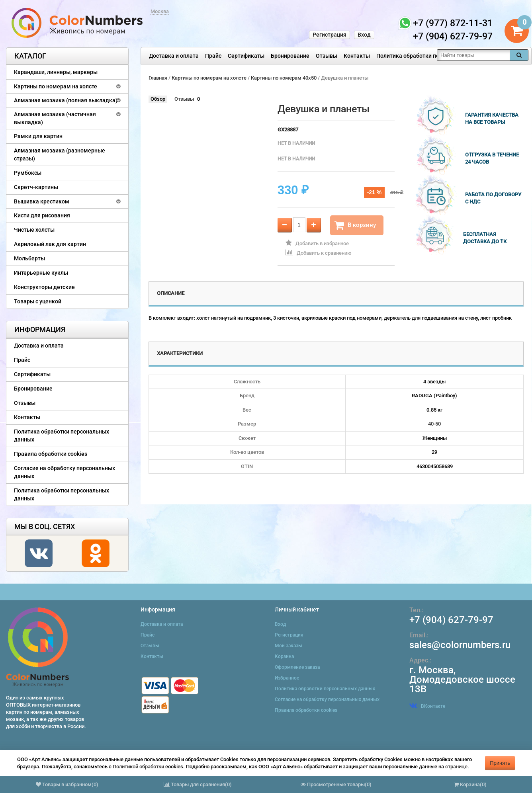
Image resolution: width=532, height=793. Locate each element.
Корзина (284, 656)
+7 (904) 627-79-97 (451, 620)
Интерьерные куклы (41, 273)
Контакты (357, 56)
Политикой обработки (138, 767)
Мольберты (29, 258)
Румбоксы (28, 173)
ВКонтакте (427, 706)
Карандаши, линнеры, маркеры (56, 72)
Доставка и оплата (174, 56)
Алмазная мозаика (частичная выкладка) (55, 118)
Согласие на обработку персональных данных (65, 472)
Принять (500, 763)
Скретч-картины (36, 187)
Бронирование (290, 56)
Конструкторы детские (44, 287)
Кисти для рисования (42, 215)
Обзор (158, 99)
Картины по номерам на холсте (56, 86)
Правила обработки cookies (51, 454)
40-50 (434, 424)
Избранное (287, 678)
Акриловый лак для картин (50, 244)
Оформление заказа (297, 667)
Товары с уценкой (38, 301)
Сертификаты (246, 56)
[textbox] (473, 55)
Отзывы (327, 56)
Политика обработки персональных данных (435, 56)
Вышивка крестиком (42, 201)
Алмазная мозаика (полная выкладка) (66, 100)
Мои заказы (288, 646)
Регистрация (330, 35)
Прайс (213, 56)
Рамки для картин (38, 136)
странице (456, 767)
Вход (364, 35)
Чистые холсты (34, 230)
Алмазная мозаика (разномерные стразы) (60, 154)
